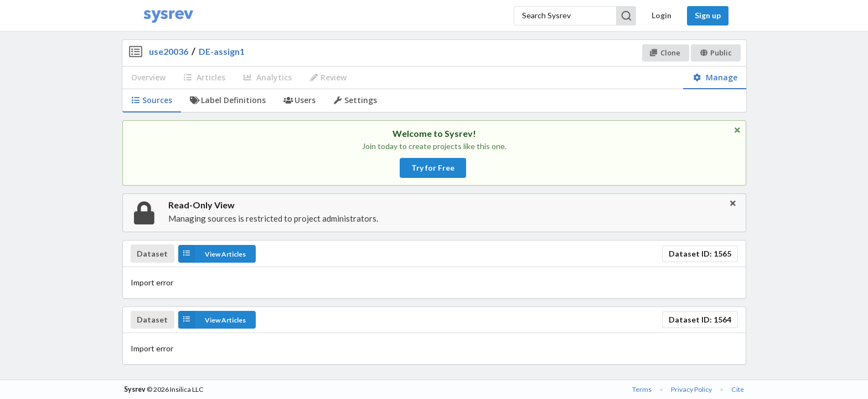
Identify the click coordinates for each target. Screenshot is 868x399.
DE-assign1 (222, 51)
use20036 (169, 51)
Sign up (708, 15)
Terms (642, 389)
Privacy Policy (691, 389)
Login (662, 15)
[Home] (168, 16)
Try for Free (433, 168)
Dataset (152, 254)
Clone (665, 53)
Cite (738, 389)
